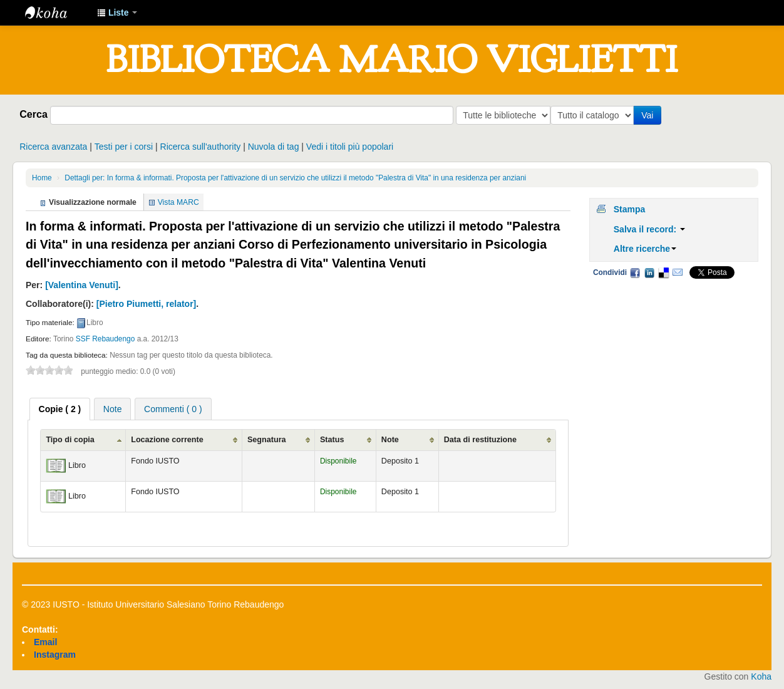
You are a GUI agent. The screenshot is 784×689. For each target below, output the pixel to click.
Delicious (663, 272)
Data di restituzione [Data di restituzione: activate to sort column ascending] (480, 440)
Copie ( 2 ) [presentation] (60, 409)
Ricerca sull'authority (201, 147)
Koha (761, 676)
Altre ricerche (645, 249)
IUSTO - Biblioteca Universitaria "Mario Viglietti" (56, 13)
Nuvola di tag (274, 147)
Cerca (34, 114)
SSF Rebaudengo (106, 339)
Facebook (635, 272)
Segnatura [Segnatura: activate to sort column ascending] (267, 440)
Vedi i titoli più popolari (350, 147)
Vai (650, 115)
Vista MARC (178, 202)
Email (678, 272)
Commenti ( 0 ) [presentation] (173, 409)
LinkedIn (649, 272)
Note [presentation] (113, 409)
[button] (117, 13)
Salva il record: (649, 229)
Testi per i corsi (124, 147)
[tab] (60, 409)
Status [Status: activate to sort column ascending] (332, 440)
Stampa (630, 209)
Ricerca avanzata (53, 147)
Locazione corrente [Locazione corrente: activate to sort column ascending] (167, 440)
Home (42, 178)
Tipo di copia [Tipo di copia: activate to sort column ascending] (70, 440)
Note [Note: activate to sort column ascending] (390, 440)
